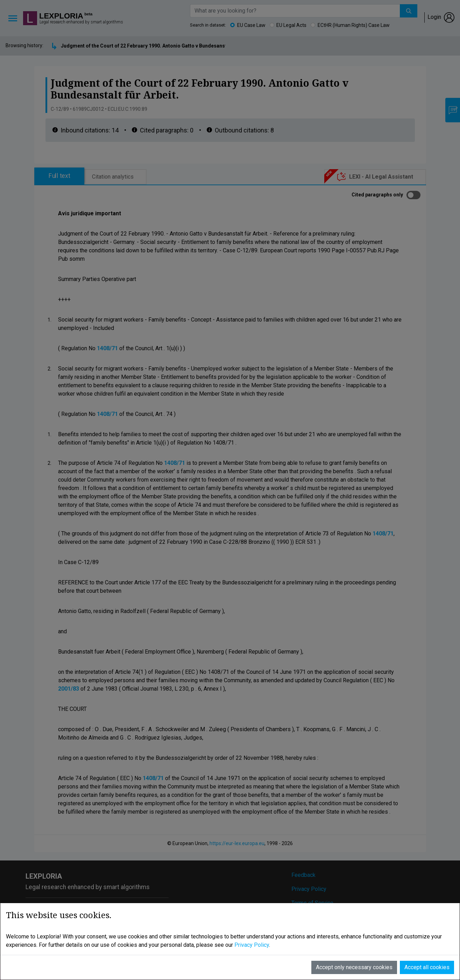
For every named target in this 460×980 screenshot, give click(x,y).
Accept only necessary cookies (354, 967)
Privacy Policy (252, 945)
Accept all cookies (427, 967)
